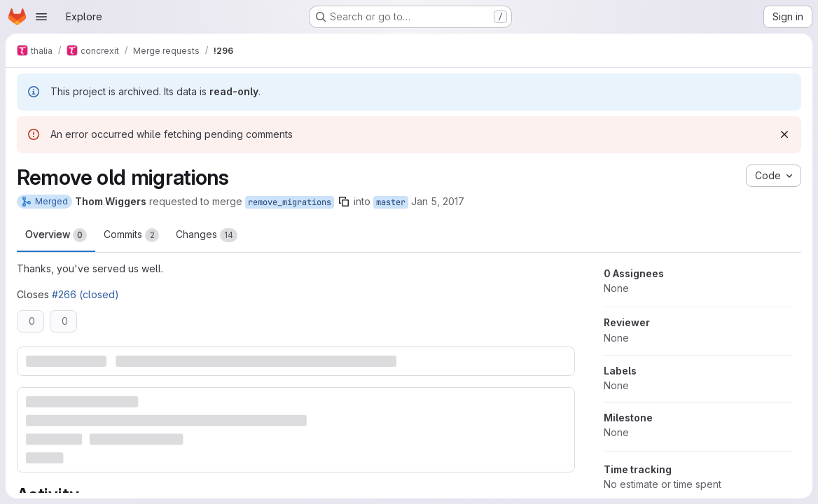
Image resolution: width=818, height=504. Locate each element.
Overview (56, 235)
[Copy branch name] (344, 202)
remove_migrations (290, 202)
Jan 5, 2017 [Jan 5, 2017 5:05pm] (438, 201)
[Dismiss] (784, 134)
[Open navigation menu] (41, 17)
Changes (207, 235)
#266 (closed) (85, 294)
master (391, 202)
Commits (131, 235)
